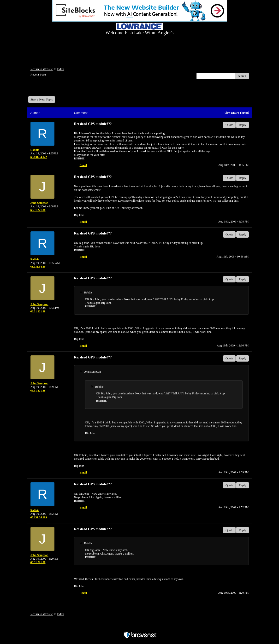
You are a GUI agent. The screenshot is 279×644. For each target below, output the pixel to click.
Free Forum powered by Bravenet (140, 627)
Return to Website (42, 69)
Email (83, 165)
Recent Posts (39, 74)
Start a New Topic (42, 99)
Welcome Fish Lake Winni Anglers (54, 90)
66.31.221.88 (38, 210)
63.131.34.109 (39, 517)
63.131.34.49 (38, 267)
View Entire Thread (237, 113)
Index (60, 69)
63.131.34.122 (39, 157)
